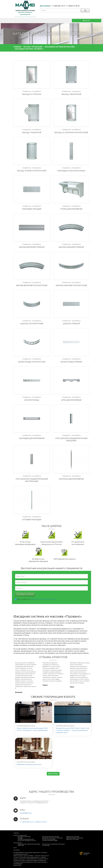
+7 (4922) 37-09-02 (73, 6)
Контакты (17, 850)
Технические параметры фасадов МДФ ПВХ (29, 845)
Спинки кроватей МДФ (50, 840)
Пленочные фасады (49, 839)
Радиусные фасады (73, 837)
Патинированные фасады (51, 837)
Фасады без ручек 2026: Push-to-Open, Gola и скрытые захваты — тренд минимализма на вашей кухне (72, 730)
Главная (16, 833)
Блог (15, 848)
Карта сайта (17, 865)
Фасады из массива (24, 837)
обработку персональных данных (43, 599)
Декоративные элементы (75, 838)
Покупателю (18, 843)
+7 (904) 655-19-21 (58, 6)
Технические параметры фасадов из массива (53, 845)
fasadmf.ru (22, 852)
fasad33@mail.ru (26, 813)
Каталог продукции (20, 835)
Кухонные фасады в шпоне (27, 840)
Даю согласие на (36, 599)
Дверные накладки (73, 839)
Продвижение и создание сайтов (84, 853)
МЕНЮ (86, 21)
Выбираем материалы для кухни (29, 764)
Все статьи (53, 774)
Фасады (20, 838)
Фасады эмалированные (26, 839)
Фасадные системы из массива (52, 838)
